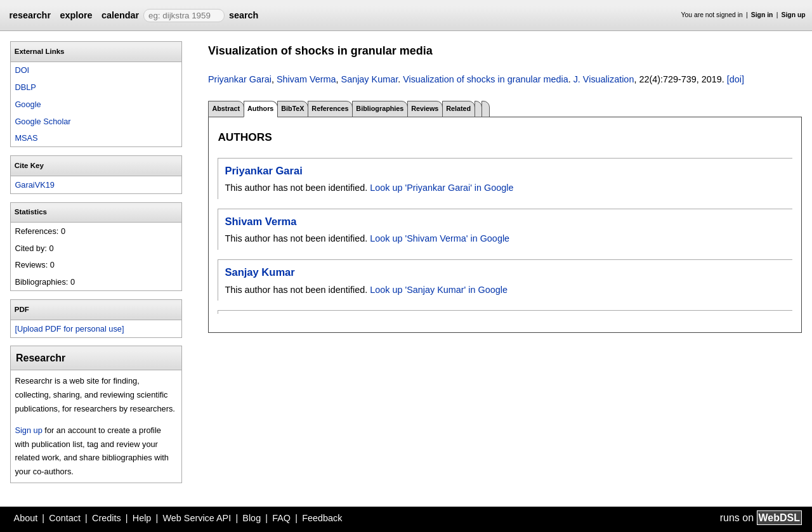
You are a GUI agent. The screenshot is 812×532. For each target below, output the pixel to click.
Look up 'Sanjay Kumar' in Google (439, 290)
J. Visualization (604, 79)
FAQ (281, 518)
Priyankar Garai (240, 79)
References (330, 108)
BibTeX (292, 108)
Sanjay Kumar (370, 79)
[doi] (736, 79)
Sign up (794, 15)
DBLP (25, 87)
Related (458, 108)
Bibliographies (380, 108)
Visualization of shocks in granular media (486, 79)
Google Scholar (43, 121)
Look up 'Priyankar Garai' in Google (442, 188)
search (244, 15)
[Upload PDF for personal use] (69, 329)
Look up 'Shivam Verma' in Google (440, 238)
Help (142, 518)
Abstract (226, 108)
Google (28, 104)
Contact (65, 518)
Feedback (322, 518)
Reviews (425, 108)
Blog (252, 518)
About (26, 518)
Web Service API (197, 518)
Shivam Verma (306, 79)
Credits (107, 518)
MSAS (26, 138)
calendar (120, 15)
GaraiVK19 (35, 185)
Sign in (762, 15)
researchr (30, 15)
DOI (22, 70)
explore (76, 15)
